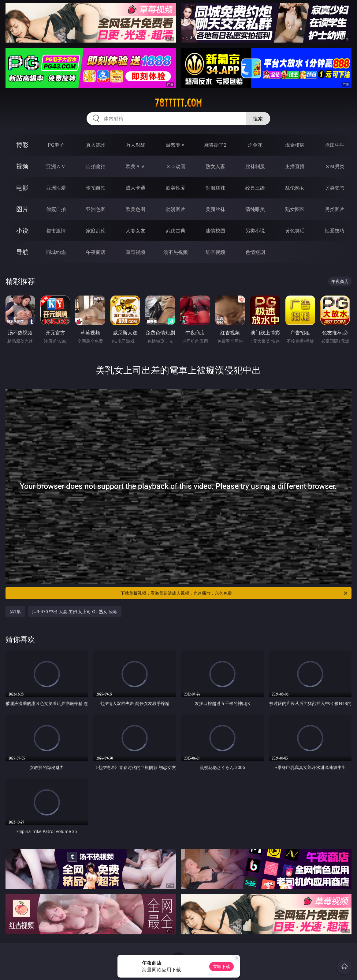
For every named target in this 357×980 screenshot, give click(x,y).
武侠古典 (176, 231)
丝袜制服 (255, 166)
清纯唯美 (255, 209)
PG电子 (56, 145)
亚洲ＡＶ (56, 166)
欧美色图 (136, 209)
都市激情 (56, 231)
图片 (22, 209)
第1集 (15, 611)
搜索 (258, 119)
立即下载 (221, 966)
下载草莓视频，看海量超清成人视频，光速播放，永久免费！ (234, 593)
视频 (22, 166)
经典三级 (255, 188)
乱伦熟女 (295, 188)
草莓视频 (136, 252)
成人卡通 (136, 188)
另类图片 (335, 209)
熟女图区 (295, 209)
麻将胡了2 (215, 145)
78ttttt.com (178, 103)
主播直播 (295, 166)
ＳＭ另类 (335, 166)
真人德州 (96, 145)
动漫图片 (176, 209)
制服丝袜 (215, 188)
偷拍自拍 (96, 188)
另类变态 (335, 188)
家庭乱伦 (96, 231)
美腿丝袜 (215, 209)
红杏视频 (215, 252)
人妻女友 (136, 231)
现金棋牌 (295, 145)
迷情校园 (215, 231)
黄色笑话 (295, 231)
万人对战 (136, 145)
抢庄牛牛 (335, 145)
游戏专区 (176, 145)
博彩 (22, 145)
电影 (22, 188)
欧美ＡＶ (136, 166)
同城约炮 (56, 252)
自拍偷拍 (96, 166)
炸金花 (255, 145)
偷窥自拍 (56, 209)
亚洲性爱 (56, 188)
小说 (22, 230)
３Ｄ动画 (176, 166)
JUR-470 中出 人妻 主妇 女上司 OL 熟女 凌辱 (75, 611)
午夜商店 (96, 252)
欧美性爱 (176, 188)
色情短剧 (255, 252)
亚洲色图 (96, 209)
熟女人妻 (215, 166)
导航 (22, 252)
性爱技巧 (335, 231)
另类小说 (255, 231)
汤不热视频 (176, 252)
